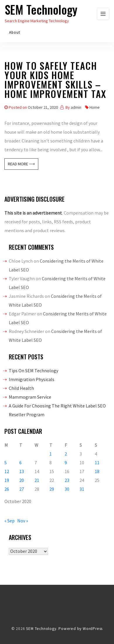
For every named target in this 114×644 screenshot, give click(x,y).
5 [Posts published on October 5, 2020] (6, 463)
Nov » (23, 521)
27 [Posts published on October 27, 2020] (22, 489)
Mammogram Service (30, 397)
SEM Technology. (42, 629)
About (15, 32)
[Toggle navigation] (103, 14)
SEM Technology (41, 9)
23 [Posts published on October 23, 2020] (67, 480)
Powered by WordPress (81, 629)
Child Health (21, 388)
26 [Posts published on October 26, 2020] (7, 489)
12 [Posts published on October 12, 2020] (7, 471)
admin (76, 107)
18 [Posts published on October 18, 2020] (97, 471)
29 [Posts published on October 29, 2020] (52, 489)
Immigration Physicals (32, 379)
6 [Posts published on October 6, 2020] (20, 463)
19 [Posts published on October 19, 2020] (7, 480)
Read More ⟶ (21, 164)
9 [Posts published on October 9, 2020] (66, 463)
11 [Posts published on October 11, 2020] (97, 463)
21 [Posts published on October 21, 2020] (37, 480)
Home (95, 107)
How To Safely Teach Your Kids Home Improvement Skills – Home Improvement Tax (55, 81)
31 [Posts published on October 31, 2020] (82, 489)
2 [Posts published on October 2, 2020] (66, 454)
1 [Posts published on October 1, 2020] (51, 454)
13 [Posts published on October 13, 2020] (22, 471)
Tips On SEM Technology (33, 371)
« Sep (9, 521)
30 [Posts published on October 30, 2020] (67, 489)
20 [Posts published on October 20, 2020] (22, 480)
